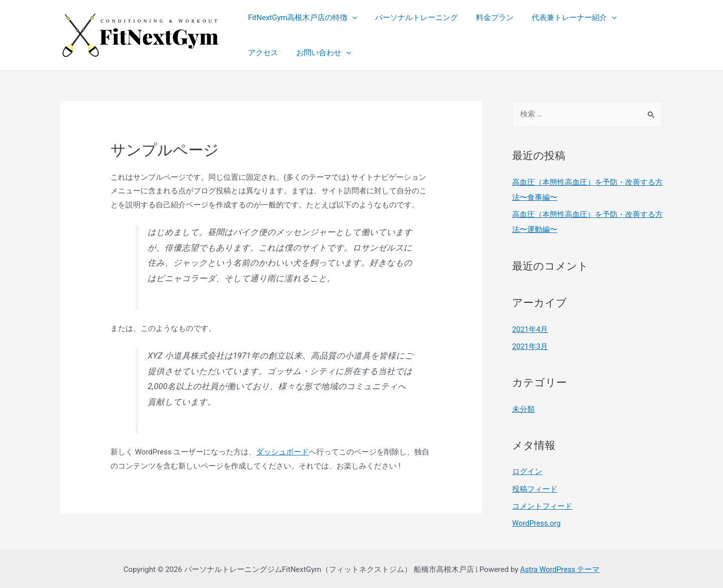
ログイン (527, 471)
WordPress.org (537, 521)
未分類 (523, 408)
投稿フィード (535, 488)
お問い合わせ (274, 53)
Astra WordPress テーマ (560, 567)
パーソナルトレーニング (412, 18)
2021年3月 (530, 345)
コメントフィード (542, 505)
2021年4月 (530, 328)
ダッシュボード (282, 452)
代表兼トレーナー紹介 (564, 18)
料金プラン (487, 18)
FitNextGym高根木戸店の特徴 (301, 18)
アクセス (636, 18)
